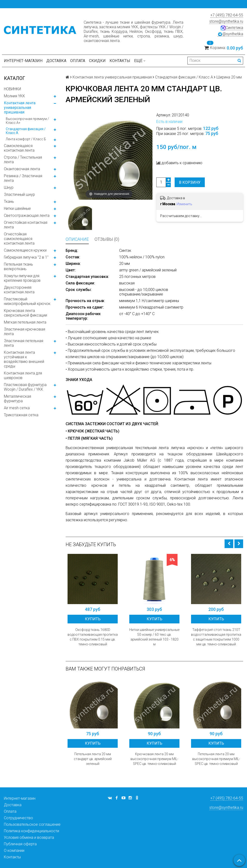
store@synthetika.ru (226, 21)
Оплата (78, 61)
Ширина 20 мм (229, 77)
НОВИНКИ (12, 89)
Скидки (97, 61)
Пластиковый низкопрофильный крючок (27, 301)
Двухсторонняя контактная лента (19, 290)
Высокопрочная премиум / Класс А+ (27, 121)
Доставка (56, 61)
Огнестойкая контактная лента (26, 225)
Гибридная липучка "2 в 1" (26, 257)
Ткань (9, 201)
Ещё (140, 61)
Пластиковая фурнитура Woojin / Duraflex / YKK (25, 387)
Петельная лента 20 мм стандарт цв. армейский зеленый (93, 759)
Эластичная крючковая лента (24, 332)
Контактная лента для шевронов (23, 375)
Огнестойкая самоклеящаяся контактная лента (19, 239)
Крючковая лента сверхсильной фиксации (25, 313)
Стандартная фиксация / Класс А (26, 131)
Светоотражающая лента (27, 215)
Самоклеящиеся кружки (25, 250)
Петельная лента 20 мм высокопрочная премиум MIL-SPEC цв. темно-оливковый (216, 759)
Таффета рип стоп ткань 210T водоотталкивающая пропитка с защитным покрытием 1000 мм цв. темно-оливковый (216, 637)
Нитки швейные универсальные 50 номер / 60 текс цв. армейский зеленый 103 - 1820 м (154, 637)
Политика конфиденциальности (31, 831)
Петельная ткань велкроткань (18, 267)
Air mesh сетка (17, 408)
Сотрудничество (18, 818)
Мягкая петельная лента (25, 322)
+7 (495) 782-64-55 (227, 15)
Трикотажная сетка (21, 415)
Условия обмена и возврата (29, 837)
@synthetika (230, 34)
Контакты (120, 61)
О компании (14, 850)
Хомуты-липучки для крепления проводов (22, 278)
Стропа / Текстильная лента (23, 160)
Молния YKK (14, 96)
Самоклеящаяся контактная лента (19, 148)
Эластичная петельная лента (24, 343)
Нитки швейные (17, 208)
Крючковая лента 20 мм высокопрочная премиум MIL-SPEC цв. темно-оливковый (154, 759)
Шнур (9, 187)
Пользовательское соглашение (32, 824)
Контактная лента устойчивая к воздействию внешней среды (24, 359)
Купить (93, 619)
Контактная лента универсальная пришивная (20, 108)
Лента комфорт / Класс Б (26, 139)
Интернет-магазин (23, 61)
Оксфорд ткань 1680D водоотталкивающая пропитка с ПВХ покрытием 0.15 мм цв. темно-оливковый (93, 637)
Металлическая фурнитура (17, 399)
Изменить (184, 204)
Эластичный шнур (19, 194)
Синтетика (232, 28)
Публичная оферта (20, 844)
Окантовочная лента (22, 169)
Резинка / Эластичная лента (23, 178)
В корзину (190, 182)
